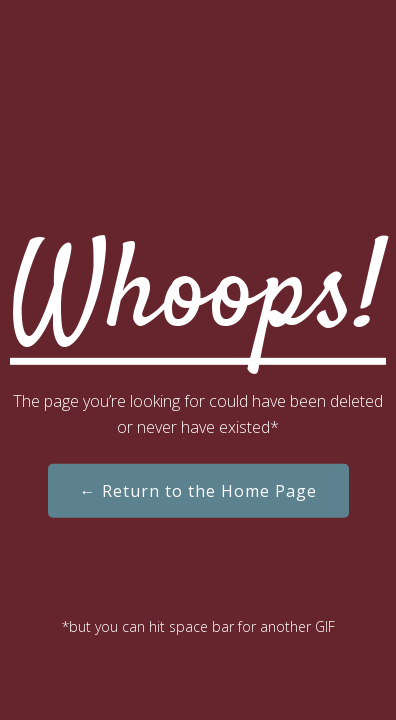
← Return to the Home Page (198, 491)
